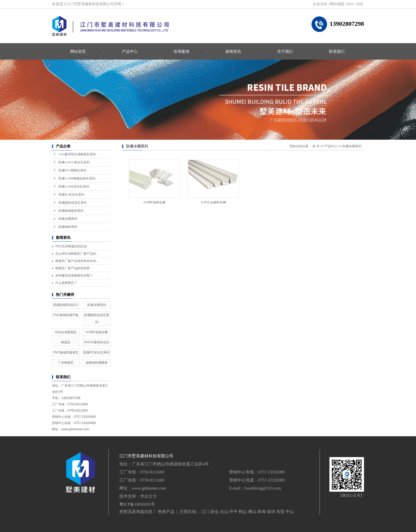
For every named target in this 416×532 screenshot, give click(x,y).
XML (360, 4)
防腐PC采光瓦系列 (71, 195)
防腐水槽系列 (68, 219)
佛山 (252, 512)
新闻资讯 (233, 51)
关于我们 (285, 51)
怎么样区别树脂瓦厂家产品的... (77, 254)
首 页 (316, 146)
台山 (224, 512)
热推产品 (166, 512)
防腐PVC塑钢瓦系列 (72, 170)
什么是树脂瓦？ (66, 283)
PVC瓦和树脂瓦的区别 (71, 246)
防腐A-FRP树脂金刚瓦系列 (77, 178)
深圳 (271, 512)
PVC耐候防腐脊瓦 (66, 352)
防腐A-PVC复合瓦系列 (74, 162)
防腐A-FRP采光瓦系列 (74, 187)
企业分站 (320, 4)
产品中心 (130, 51)
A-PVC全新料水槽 (213, 202)
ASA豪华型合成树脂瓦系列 (77, 154)
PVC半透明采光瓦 (97, 342)
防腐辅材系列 (68, 227)
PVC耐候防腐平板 (66, 315)
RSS (350, 4)
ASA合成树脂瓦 (66, 332)
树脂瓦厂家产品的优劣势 (73, 268)
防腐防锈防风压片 (66, 305)
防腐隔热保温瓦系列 (73, 203)
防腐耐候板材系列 (71, 211)
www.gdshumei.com (149, 488)
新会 (215, 512)
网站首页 (78, 51)
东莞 (280, 512)
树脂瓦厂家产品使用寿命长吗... (77, 261)
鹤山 (243, 512)
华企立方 (148, 496)
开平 (233, 512)
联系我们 (337, 51)
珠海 (262, 512)
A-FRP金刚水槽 (97, 332)
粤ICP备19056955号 (137, 504)
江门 (205, 512)
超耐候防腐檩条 (97, 363)
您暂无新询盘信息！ (138, 512)
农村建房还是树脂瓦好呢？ (74, 275)
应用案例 (181, 51)
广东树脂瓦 (66, 363)
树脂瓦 (66, 342)
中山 (290, 512)
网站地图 (337, 4)
